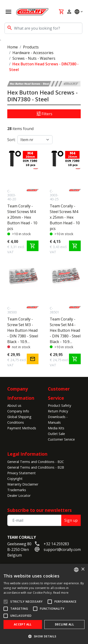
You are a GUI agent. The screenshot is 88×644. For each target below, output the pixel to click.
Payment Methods (22, 428)
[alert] (44, 604)
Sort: (11, 140)
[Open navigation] (8, 12)
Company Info (18, 411)
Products (31, 47)
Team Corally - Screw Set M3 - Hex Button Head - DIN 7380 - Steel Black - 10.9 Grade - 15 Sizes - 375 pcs (23, 330)
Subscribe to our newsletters (40, 510)
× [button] (83, 569)
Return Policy (58, 411)
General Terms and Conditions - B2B (36, 467)
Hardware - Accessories (33, 53)
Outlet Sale (56, 434)
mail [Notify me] (33, 359)
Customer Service (61, 439)
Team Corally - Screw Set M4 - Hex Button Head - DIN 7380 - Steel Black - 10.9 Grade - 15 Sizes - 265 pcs (65, 330)
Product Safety (59, 405)
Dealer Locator (19, 496)
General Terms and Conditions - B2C (36, 462)
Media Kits (56, 428)
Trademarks (17, 490)
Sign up (71, 520)
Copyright (15, 479)
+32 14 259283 (56, 544)
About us (14, 405)
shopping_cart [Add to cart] (33, 246)
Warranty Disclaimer (23, 484)
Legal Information (27, 454)
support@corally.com (62, 549)
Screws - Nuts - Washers (34, 58)
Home (13, 47)
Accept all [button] (23, 624)
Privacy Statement (21, 473)
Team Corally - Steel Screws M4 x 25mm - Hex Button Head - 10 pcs (65, 217)
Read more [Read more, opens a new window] (61, 593)
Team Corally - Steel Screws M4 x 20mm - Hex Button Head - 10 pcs (22, 217)
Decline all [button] (64, 624)
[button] (44, 636)
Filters (44, 114)
